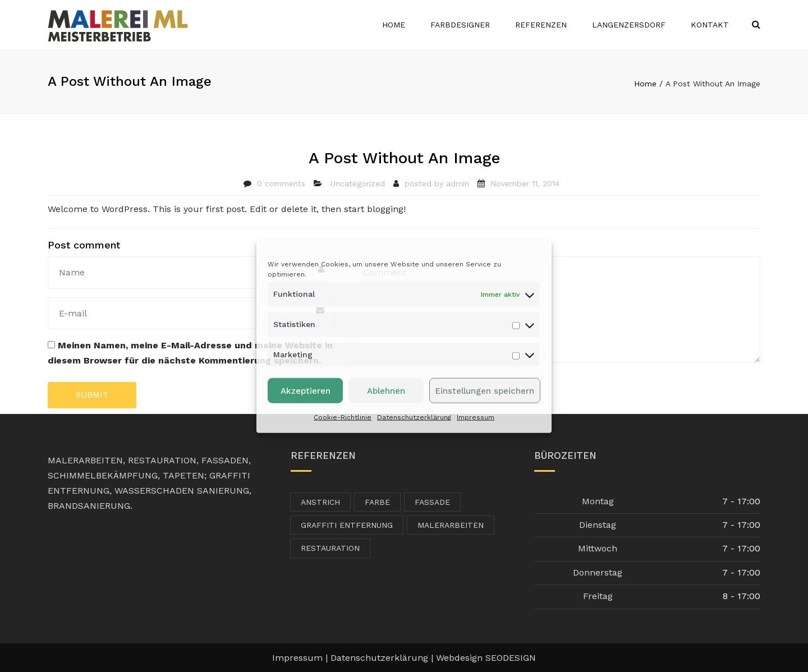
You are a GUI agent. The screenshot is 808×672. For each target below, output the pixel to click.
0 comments (281, 183)
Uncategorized (358, 183)
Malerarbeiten (451, 525)
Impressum (476, 417)
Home (394, 25)
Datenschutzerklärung (414, 417)
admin (458, 183)
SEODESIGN (511, 658)
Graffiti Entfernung (347, 525)
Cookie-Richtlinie (343, 417)
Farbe (377, 502)
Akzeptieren (306, 391)
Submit (92, 395)
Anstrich (320, 502)
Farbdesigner (460, 25)
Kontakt (710, 25)
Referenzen (541, 25)
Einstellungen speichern (485, 391)
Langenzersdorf (629, 25)
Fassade (432, 502)
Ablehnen (386, 391)
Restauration (330, 548)
